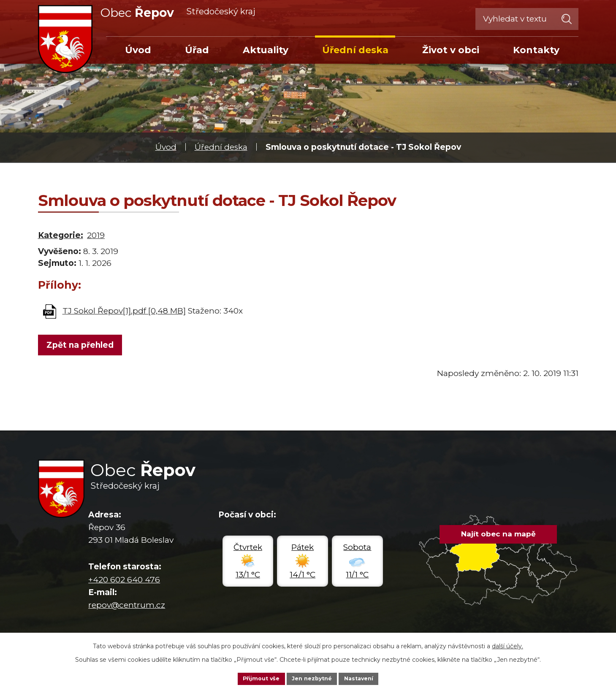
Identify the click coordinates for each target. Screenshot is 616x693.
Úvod (166, 147)
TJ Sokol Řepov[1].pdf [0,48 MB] (124, 311)
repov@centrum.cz (127, 608)
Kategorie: (61, 235)
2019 (96, 235)
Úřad (197, 50)
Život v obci (451, 50)
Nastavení (364, 678)
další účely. (507, 644)
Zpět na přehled (82, 346)
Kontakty (536, 50)
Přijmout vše (256, 678)
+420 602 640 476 (124, 582)
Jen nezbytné (312, 678)
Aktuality (266, 50)
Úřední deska (221, 147)
